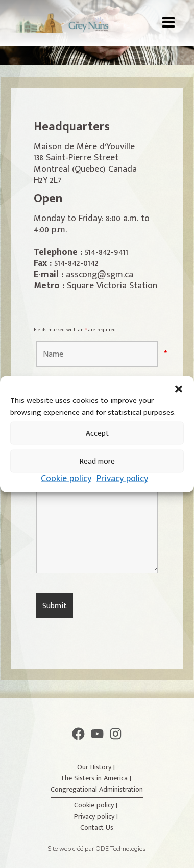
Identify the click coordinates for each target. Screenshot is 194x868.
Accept (97, 433)
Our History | (97, 767)
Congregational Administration (97, 789)
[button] (179, 389)
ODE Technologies (121, 849)
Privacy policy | (97, 816)
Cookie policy (66, 479)
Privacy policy (122, 479)
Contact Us (97, 828)
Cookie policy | (97, 805)
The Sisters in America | (97, 778)
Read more (97, 461)
